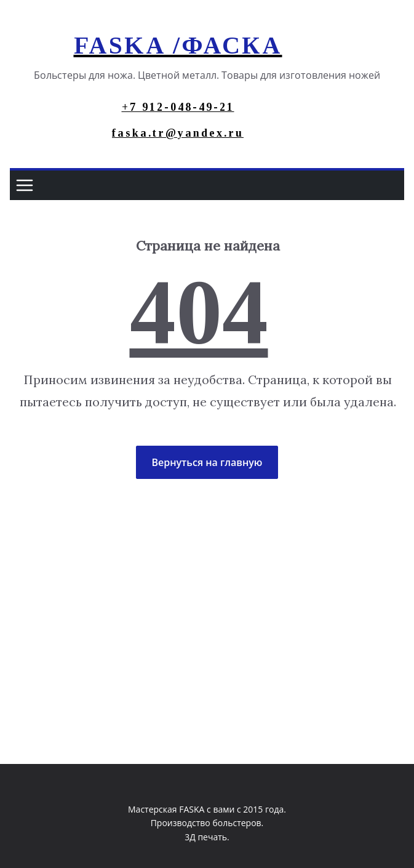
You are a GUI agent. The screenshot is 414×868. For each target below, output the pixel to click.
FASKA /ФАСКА (178, 45)
